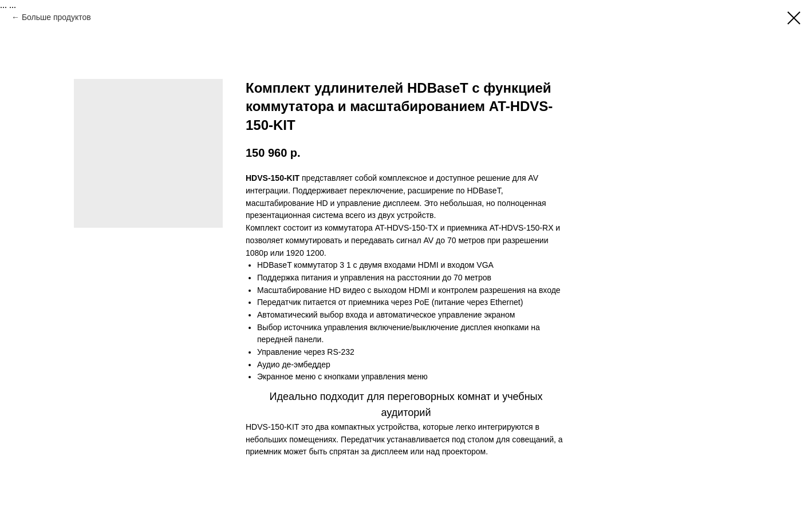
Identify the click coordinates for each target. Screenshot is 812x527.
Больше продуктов (56, 17)
